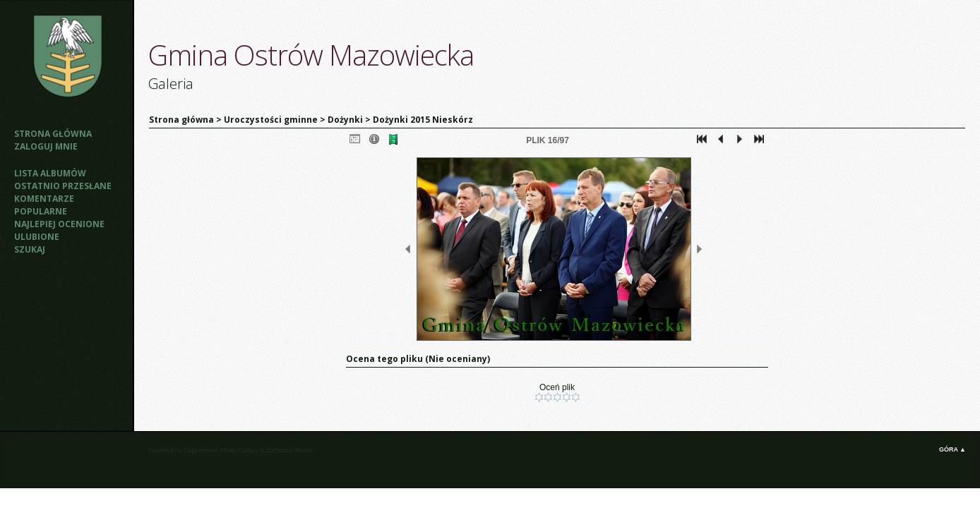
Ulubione (37, 237)
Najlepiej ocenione (59, 224)
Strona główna (53, 134)
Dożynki (345, 120)
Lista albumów (50, 173)
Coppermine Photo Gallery (221, 451)
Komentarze (44, 199)
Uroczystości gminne (271, 120)
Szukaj (30, 249)
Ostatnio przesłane (63, 186)
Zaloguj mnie (46, 146)
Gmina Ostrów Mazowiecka (311, 55)
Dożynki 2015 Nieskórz (423, 120)
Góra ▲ (952, 449)
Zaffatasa (279, 451)
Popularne (41, 211)
